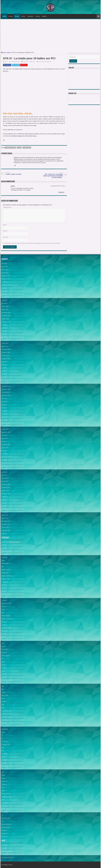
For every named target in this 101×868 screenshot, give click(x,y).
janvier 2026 (5, 273)
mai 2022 (4, 408)
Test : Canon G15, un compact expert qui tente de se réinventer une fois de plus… (53, 175)
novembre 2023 (6, 352)
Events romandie (6, 628)
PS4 (3, 748)
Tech (3, 787)
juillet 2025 (4, 291)
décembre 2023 (6, 349)
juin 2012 (4, 503)
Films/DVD (4, 634)
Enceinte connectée (7, 619)
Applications (5, 554)
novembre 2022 (6, 389)
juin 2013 (4, 469)
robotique (4, 763)
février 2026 (5, 270)
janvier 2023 (5, 383)
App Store (4, 548)
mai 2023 (4, 371)
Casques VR (5, 582)
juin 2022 (4, 405)
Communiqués (6, 594)
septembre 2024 (6, 322)
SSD (3, 772)
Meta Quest (5, 695)
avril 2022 (4, 411)
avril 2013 (4, 472)
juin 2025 (4, 294)
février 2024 (5, 343)
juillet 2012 (4, 500)
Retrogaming (5, 760)
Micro (3, 699)
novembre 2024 (6, 316)
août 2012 (4, 497)
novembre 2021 (6, 426)
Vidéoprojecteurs (6, 824)
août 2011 (4, 534)
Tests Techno (5, 809)
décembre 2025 (6, 276)
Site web (5, 237)
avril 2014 (4, 451)
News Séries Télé (6, 711)
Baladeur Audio (6, 570)
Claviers (4, 591)
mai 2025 (4, 297)
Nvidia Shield (5, 720)
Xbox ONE (4, 834)
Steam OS (4, 781)
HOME (4, 16)
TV (2, 815)
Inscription (5, 845)
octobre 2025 (5, 282)
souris (3, 769)
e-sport (4, 606)
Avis (3, 567)
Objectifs (4, 723)
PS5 (3, 751)
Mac (3, 683)
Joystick (4, 665)
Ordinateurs (5, 729)
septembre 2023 (6, 359)
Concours (4, 597)
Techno (23, 16)
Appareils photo (6, 551)
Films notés (5, 631)
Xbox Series (5, 837)
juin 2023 (4, 368)
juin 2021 (4, 441)
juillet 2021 (4, 438)
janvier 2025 (5, 310)
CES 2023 (4, 585)
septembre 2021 (6, 432)
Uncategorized (6, 818)
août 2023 (4, 362)
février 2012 (5, 515)
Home (3, 53)
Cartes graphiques (7, 576)
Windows (4, 830)
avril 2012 (4, 509)
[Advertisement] (50, 35)
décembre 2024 (6, 313)
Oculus (3, 726)
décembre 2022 (6, 386)
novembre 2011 (6, 524)
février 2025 (5, 306)
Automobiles (5, 564)
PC (28, 62)
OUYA (3, 732)
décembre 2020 (6, 445)
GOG (3, 643)
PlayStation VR (5, 745)
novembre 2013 (6, 460)
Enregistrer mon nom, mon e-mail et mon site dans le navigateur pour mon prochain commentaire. (33, 243)
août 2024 (4, 325)
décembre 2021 (6, 423)
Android (4, 545)
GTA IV (19, 148)
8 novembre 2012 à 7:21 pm (58, 186)
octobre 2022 (5, 392)
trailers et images (17, 136)
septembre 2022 (6, 395)
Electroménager (6, 616)
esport (3, 625)
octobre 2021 (5, 429)
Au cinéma (4, 557)
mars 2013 (4, 475)
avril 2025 (4, 300)
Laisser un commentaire (45, 62)
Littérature (30, 16)
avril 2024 (4, 337)
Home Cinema (5, 656)
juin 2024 (4, 331)
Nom (5, 225)
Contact (11, 16)
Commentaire (7, 207)
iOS (2, 659)
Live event (4, 677)
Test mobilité (5, 803)
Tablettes (4, 784)
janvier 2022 (5, 420)
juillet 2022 (4, 402)
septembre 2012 (6, 494)
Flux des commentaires (8, 854)
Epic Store (4, 622)
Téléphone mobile (7, 797)
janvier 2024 (5, 346)
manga (3, 692)
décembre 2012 (6, 484)
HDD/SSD (4, 652)
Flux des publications (7, 851)
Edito (3, 613)
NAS (3, 705)
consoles (4, 600)
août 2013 (4, 466)
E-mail (5, 231)
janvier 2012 (5, 518)
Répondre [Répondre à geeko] (61, 192)
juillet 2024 (4, 328)
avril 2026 (4, 264)
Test (3, 800)
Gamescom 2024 (6, 640)
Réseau (4, 757)
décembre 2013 (6, 457)
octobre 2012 (5, 491)
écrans (3, 610)
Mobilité (44, 16)
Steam (3, 778)
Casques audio (6, 579)
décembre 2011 (6, 521)
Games (17, 16)
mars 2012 (4, 512)
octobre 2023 (5, 356)
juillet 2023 (4, 365)
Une (3, 821)
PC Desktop (5, 741)
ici (22, 130)
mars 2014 (4, 454)
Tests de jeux (5, 806)
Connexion (5, 848)
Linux (3, 671)
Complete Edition (10, 148)
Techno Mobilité (6, 794)
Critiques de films (6, 603)
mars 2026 (4, 267)
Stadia (3, 775)
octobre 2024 (5, 319)
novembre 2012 (6, 487)
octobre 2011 (5, 527)
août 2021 (4, 435)
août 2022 (4, 399)
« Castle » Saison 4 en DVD (15, 174)
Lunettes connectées (7, 680)
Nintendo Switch (6, 714)
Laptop (4, 668)
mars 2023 (4, 377)
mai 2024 (4, 334)
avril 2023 (4, 374)
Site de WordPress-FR (8, 857)
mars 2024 (4, 340)
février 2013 (5, 478)
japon (3, 662)
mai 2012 (4, 506)
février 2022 (5, 417)
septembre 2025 (6, 285)
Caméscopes (5, 573)
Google (4, 646)
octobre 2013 (5, 463)
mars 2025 (4, 303)
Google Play (5, 649)
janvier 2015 (5, 448)
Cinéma (38, 16)
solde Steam (27, 148)
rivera (6, 62)
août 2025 (4, 288)
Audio (3, 560)
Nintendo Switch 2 (7, 717)
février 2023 (5, 380)
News (3, 708)
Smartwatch (5, 766)
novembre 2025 (6, 279)
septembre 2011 (6, 530)
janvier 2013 (5, 481)
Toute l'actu (32, 62)
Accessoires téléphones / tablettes (11, 542)
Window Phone (6, 827)
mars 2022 (4, 414)
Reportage (4, 754)
